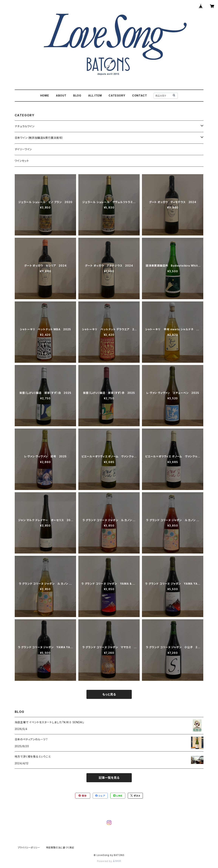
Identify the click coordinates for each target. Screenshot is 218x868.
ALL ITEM (95, 95)
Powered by (109, 861)
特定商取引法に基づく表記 (60, 848)
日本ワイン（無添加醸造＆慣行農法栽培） (39, 138)
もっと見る (109, 694)
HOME (45, 95)
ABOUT (61, 95)
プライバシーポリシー (29, 848)
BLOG (77, 95)
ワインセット (22, 161)
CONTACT (140, 95)
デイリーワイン (23, 149)
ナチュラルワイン (25, 126)
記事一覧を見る (109, 778)
